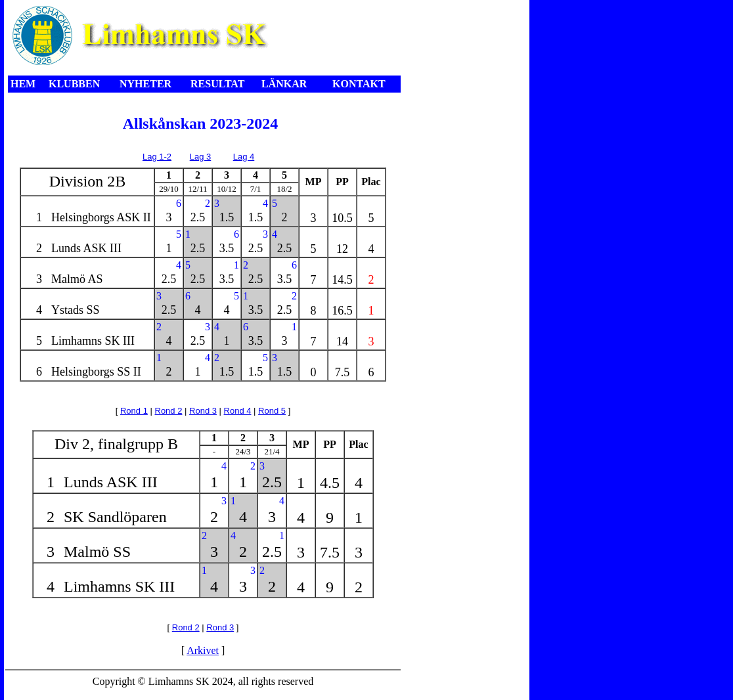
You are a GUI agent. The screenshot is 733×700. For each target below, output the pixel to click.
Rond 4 (238, 411)
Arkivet (203, 650)
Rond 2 (169, 411)
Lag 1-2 (157, 157)
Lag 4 (244, 157)
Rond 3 (203, 411)
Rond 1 (134, 411)
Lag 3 (201, 157)
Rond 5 (272, 411)
